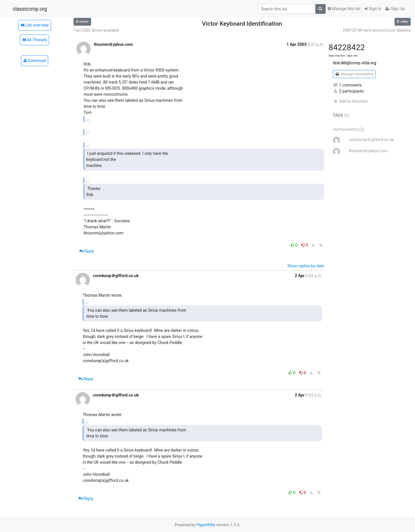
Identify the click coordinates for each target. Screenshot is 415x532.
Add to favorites (350, 101)
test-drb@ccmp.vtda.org (354, 63)
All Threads (35, 40)
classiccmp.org (30, 9)
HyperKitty (206, 525)
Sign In (373, 9)
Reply (87, 251)
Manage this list (344, 9)
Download (35, 61)
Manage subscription (354, 74)
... (87, 119)
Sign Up (395, 9)
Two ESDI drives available (96, 30)
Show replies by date (306, 266)
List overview (35, 25)
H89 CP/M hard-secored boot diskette (377, 30)
